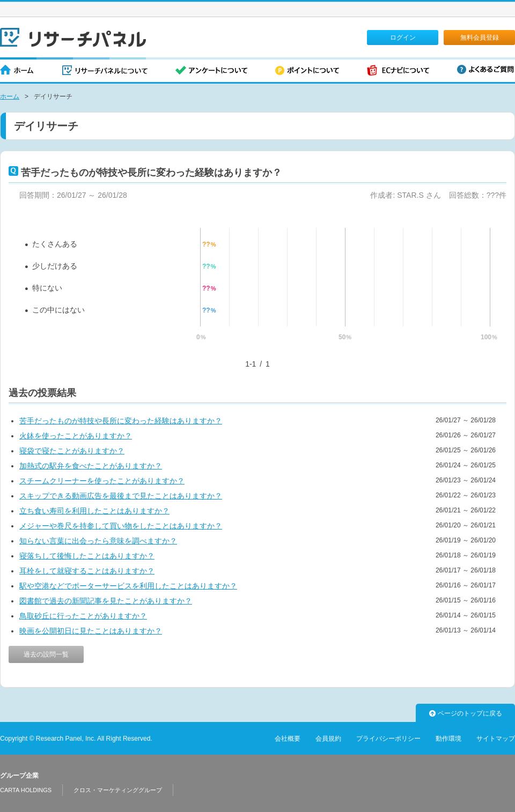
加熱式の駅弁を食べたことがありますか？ (91, 466)
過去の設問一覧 (46, 654)
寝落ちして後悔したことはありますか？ (87, 556)
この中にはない (58, 310)
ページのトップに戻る (466, 713)
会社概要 (288, 739)
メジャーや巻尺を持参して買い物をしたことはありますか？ (121, 526)
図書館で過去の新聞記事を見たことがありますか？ (106, 601)
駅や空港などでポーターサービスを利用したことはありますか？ (128, 586)
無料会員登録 (480, 38)
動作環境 (448, 739)
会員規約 (328, 739)
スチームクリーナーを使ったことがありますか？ (102, 481)
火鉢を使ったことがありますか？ (76, 436)
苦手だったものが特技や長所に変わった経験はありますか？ (121, 421)
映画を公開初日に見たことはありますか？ (91, 631)
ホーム (17, 71)
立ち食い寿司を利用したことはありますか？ (94, 511)
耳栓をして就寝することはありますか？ (87, 571)
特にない (47, 288)
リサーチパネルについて (105, 71)
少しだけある (55, 266)
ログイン (403, 38)
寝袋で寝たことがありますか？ (72, 451)
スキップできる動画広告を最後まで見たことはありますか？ (121, 496)
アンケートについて (211, 71)
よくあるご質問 (485, 69)
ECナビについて (398, 71)
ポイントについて (307, 71)
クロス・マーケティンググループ (118, 790)
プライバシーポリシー (388, 739)
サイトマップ (496, 739)
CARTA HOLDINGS (26, 790)
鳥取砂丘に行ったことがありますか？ (83, 616)
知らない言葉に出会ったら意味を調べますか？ (98, 541)
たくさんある (55, 244)
